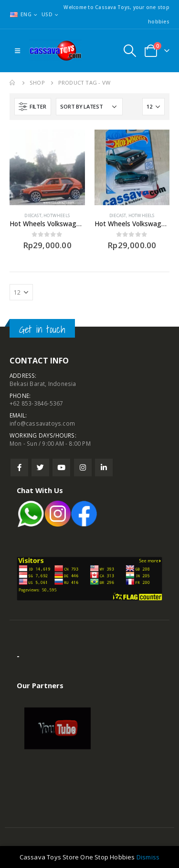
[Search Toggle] (130, 51)
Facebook (19, 467)
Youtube (61, 467)
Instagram (83, 467)
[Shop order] (89, 107)
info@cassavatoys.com (42, 423)
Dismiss (148, 857)
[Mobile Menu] (17, 51)
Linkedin (104, 467)
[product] (47, 167)
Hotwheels (57, 215)
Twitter (40, 467)
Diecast (33, 215)
